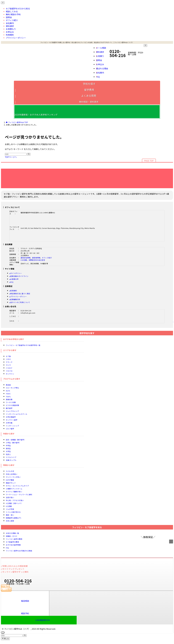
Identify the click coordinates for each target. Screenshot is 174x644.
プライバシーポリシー (16, 38)
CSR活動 (24, 260)
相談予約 (25, 613)
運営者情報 (36, 258)
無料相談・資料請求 (89, 102)
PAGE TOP (149, 161)
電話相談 (25, 601)
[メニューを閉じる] (3, 3)
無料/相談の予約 (13, 14)
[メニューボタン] (145, 46)
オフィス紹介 (47, 258)
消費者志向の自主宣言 (37, 260)
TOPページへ (11, 157)
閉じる (5, 639)
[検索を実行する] (29, 154)
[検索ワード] (16, 154)
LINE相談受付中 (43, 620)
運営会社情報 (26, 258)
